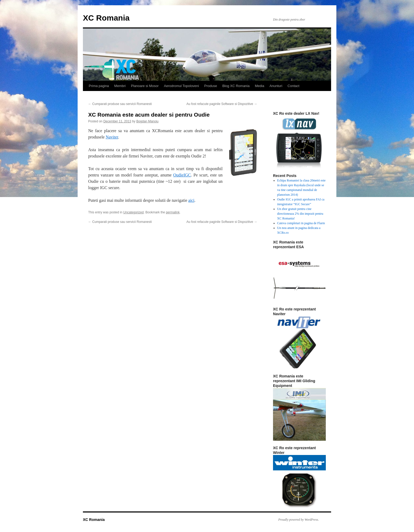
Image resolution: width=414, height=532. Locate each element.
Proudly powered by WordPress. (299, 520)
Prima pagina (99, 86)
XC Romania (106, 18)
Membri (120, 86)
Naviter (112, 137)
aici (191, 200)
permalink (173, 212)
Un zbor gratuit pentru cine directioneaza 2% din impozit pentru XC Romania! (300, 214)
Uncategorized (133, 212)
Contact (293, 86)
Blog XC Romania (236, 86)
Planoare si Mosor (145, 86)
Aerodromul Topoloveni (182, 86)
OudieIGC (182, 175)
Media (259, 86)
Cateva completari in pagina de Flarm (301, 223)
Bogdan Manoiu (147, 121)
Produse (210, 86)
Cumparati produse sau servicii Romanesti (120, 104)
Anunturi (276, 86)
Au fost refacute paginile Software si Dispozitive (222, 104)
